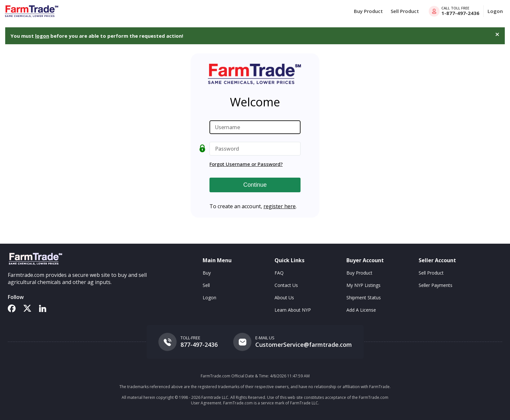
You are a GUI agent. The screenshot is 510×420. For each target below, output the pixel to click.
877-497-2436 (199, 345)
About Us (284, 298)
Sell (206, 285)
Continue (255, 185)
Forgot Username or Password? (246, 164)
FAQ (279, 273)
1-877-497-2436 (460, 13)
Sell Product (405, 11)
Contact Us (286, 285)
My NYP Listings (363, 285)
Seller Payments (436, 285)
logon (42, 36)
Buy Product (368, 11)
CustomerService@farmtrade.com (304, 345)
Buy (207, 273)
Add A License (361, 310)
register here (280, 206)
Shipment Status (364, 298)
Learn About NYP (293, 310)
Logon (495, 11)
